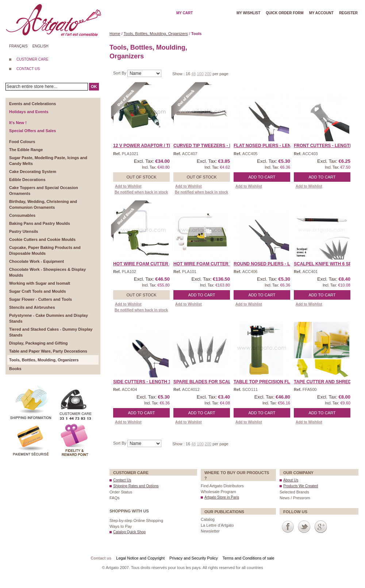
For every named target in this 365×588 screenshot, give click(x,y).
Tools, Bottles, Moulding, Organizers (156, 34)
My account (321, 13)
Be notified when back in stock (141, 192)
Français (18, 46)
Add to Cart (262, 177)
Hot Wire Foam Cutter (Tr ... (147, 264)
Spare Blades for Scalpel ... (209, 382)
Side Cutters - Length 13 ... (146, 382)
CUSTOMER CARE (32, 59)
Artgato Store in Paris (222, 497)
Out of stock (141, 177)
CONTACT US (28, 69)
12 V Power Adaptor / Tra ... (147, 146)
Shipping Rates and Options (136, 486)
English (41, 46)
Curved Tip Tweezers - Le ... (207, 146)
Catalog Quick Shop (129, 532)
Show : (179, 74)
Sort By (120, 73)
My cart (185, 13)
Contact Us (122, 480)
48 (193, 74)
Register (348, 13)
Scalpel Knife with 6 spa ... (326, 264)
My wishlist (248, 13)
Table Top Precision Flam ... (268, 382)
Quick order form (285, 13)
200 (208, 74)
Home (115, 34)
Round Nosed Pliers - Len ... (267, 264)
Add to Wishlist (128, 186)
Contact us (101, 558)
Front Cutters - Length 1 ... (328, 146)
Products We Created (301, 486)
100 (200, 74)
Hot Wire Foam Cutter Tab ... (208, 264)
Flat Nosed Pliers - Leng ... (266, 146)
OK (94, 87)
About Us (291, 480)
